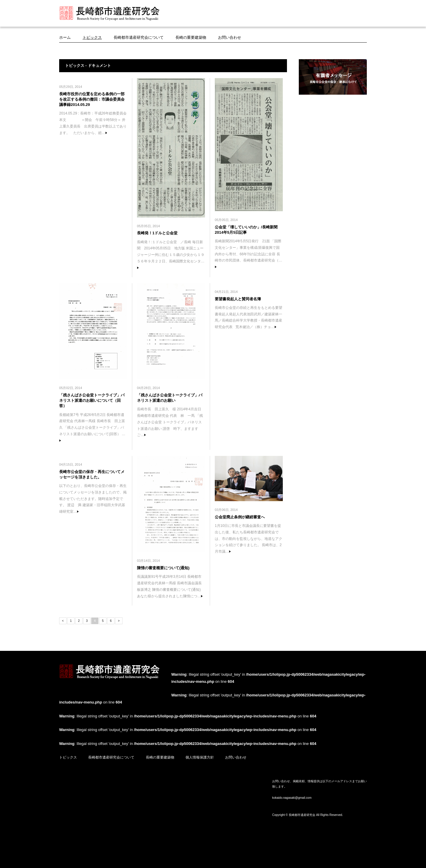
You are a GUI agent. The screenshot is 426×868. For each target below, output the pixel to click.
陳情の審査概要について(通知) (163, 568)
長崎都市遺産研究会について (139, 37)
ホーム (65, 37)
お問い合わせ (230, 37)
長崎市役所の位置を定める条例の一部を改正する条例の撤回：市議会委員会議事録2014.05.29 (92, 99)
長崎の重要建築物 (191, 37)
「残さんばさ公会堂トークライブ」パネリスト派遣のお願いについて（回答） (92, 400)
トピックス (92, 37)
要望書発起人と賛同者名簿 (238, 299)
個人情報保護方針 (200, 757)
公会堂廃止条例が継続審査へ (240, 517)
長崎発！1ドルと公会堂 (157, 233)
